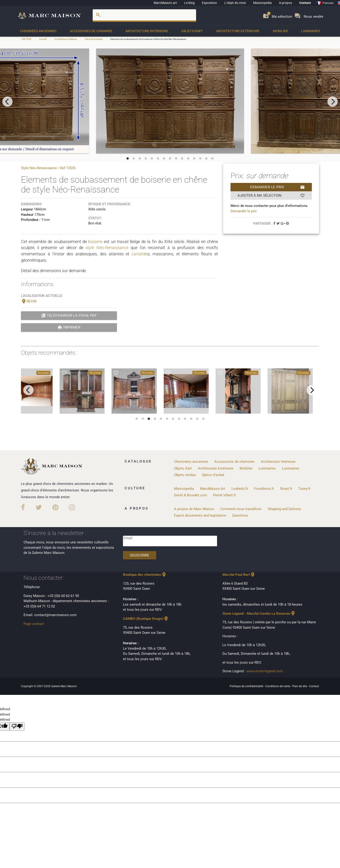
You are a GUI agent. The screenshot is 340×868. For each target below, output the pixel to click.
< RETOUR (26, 39)
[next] (333, 102)
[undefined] (17, 727)
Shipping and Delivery (284, 509)
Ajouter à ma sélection (271, 196)
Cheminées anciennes (38, 31)
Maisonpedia (262, 3)
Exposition (209, 3)
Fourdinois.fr (264, 489)
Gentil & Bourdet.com (190, 495)
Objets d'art (192, 31)
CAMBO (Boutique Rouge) (146, 619)
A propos (286, 3)
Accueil (43, 39)
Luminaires (311, 31)
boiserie (95, 242)
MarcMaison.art (165, 3)
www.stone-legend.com (265, 671)
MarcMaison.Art (213, 489)
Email (128, 538)
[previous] (7, 102)
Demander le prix (277, 187)
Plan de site (300, 686)
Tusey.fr (304, 489)
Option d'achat (213, 475)
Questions (240, 515)
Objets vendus (185, 475)
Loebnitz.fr (240, 489)
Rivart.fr (286, 489)
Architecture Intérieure (147, 31)
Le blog (189, 3)
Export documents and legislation (200, 515)
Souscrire (140, 555)
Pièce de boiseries (94, 39)
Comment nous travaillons (241, 509)
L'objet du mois (235, 3)
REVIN (29, 301)
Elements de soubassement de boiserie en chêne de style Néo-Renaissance (148, 39)
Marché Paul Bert (239, 575)
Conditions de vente (278, 686)
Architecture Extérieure (238, 31)
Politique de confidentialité (247, 686)
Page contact (34, 624)
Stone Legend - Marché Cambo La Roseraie (259, 614)
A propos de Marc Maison (194, 509)
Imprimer (69, 327)
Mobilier (280, 31)
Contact (305, 3)
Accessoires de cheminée (91, 31)
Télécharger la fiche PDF (69, 316)
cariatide (139, 254)
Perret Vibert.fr (224, 495)
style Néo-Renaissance (107, 248)
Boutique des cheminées (145, 575)
